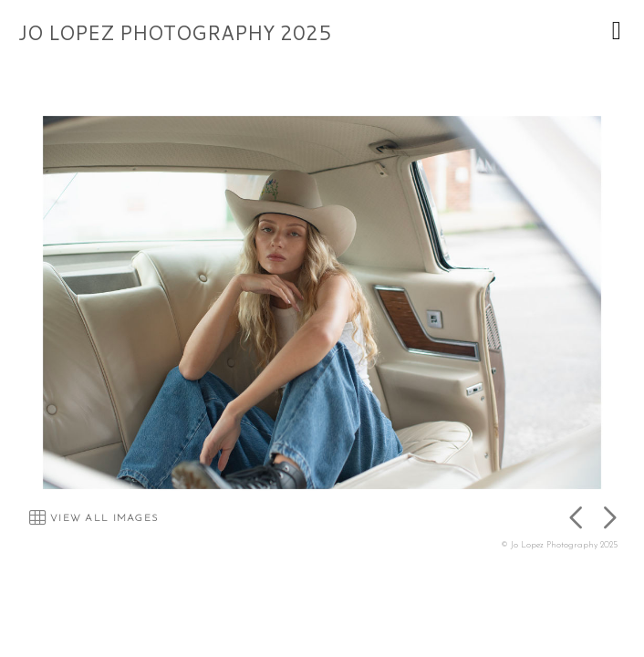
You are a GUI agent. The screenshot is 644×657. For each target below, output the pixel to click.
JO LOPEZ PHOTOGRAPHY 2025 (175, 32)
